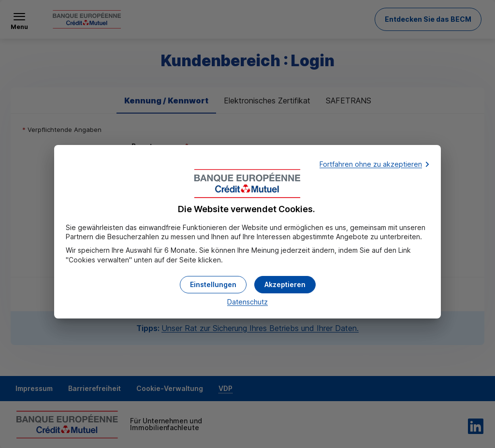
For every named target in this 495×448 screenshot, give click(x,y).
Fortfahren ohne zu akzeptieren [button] (371, 164)
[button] (285, 285)
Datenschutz (247, 302)
